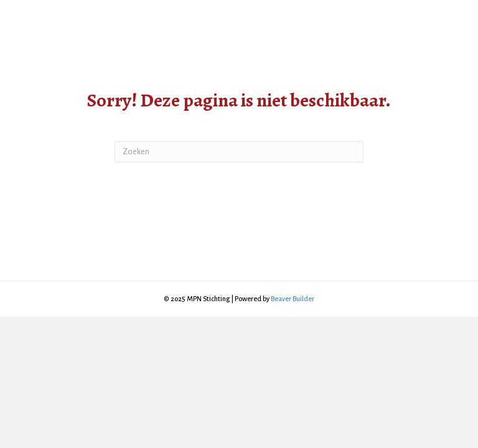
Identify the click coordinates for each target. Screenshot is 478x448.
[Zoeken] (239, 152)
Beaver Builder (293, 299)
